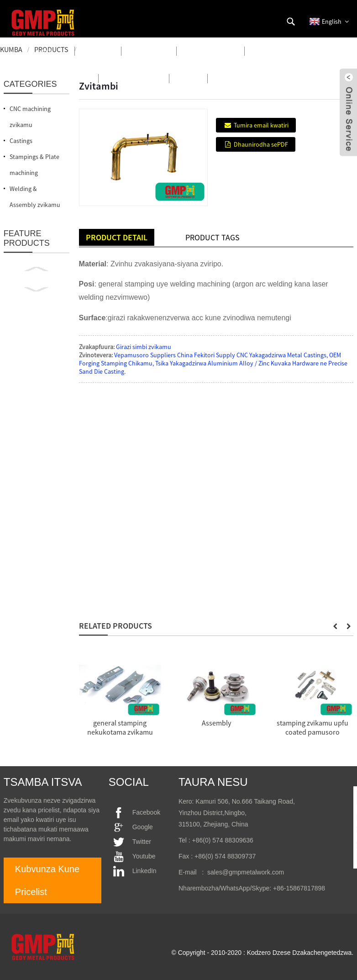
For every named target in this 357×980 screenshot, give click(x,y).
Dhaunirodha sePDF (261, 144)
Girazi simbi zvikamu (144, 347)
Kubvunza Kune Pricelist (47, 880)
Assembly (216, 723)
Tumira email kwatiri (261, 125)
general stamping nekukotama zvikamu (120, 727)
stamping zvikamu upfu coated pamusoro (312, 727)
